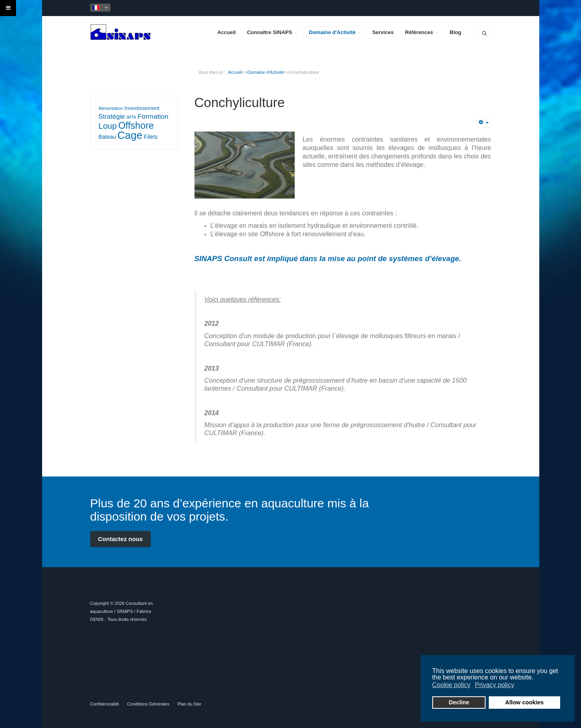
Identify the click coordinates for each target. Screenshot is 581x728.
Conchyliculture (240, 102)
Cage (130, 135)
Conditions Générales (148, 704)
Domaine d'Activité (335, 32)
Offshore (136, 126)
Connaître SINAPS (272, 32)
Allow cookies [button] (524, 702)
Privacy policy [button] (495, 685)
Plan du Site (189, 704)
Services (383, 32)
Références (422, 32)
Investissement (142, 108)
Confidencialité (105, 704)
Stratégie (112, 116)
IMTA (131, 117)
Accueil (227, 32)
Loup (108, 126)
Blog (456, 32)
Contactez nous (121, 539)
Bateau (107, 137)
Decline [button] (459, 702)
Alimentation (111, 108)
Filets (151, 137)
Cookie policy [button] (451, 685)
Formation (153, 116)
